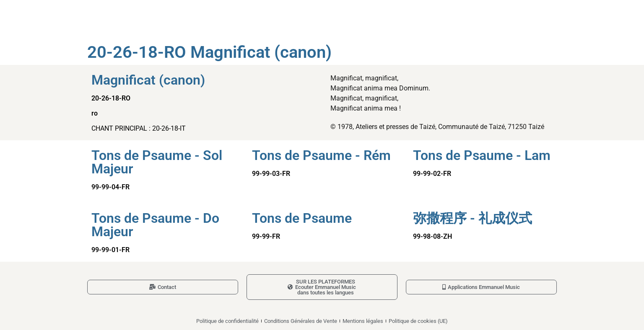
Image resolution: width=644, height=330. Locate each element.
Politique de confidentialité (227, 321)
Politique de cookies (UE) (418, 321)
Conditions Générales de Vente (301, 321)
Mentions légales (363, 321)
